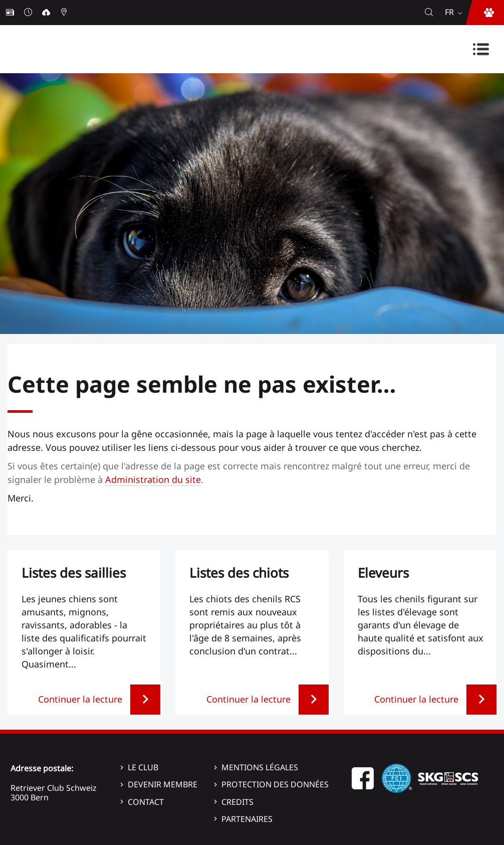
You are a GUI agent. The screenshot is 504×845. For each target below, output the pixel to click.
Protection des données (275, 784)
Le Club (143, 767)
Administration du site (153, 479)
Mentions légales (260, 767)
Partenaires (247, 819)
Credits (237, 802)
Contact (146, 802)
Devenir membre (163, 784)
